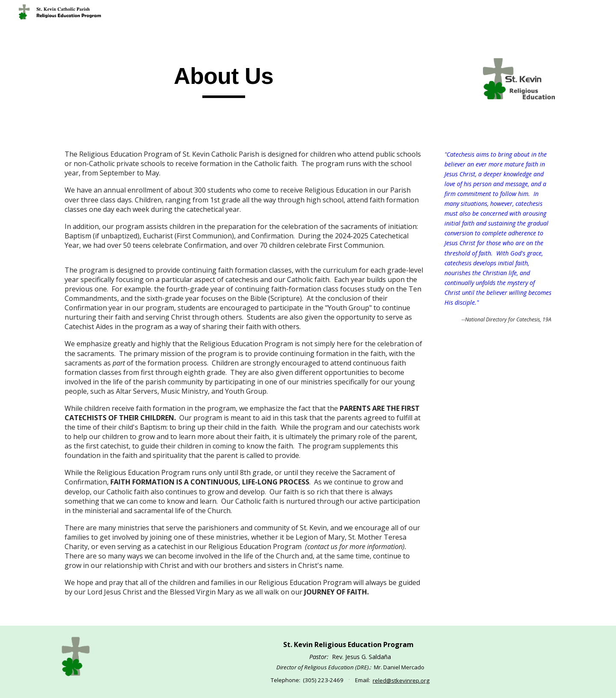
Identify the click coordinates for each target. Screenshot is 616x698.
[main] (224, 80)
